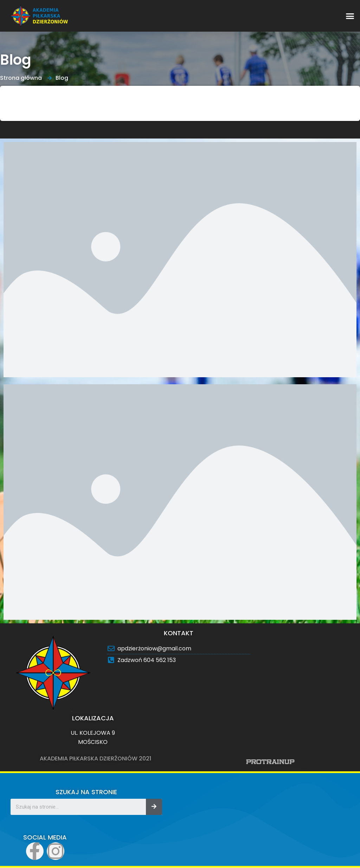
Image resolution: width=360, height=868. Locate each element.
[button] (350, 16)
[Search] (154, 807)
